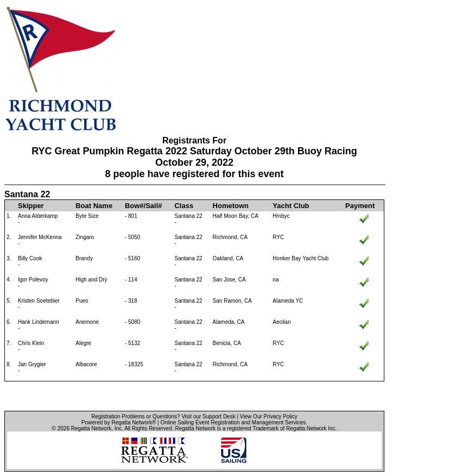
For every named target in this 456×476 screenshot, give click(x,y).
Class (184, 206)
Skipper (31, 206)
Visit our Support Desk (208, 416)
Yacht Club (291, 206)
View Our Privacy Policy (269, 416)
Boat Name (94, 206)
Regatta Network (91, 428)
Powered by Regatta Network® (119, 422)
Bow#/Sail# (144, 206)
